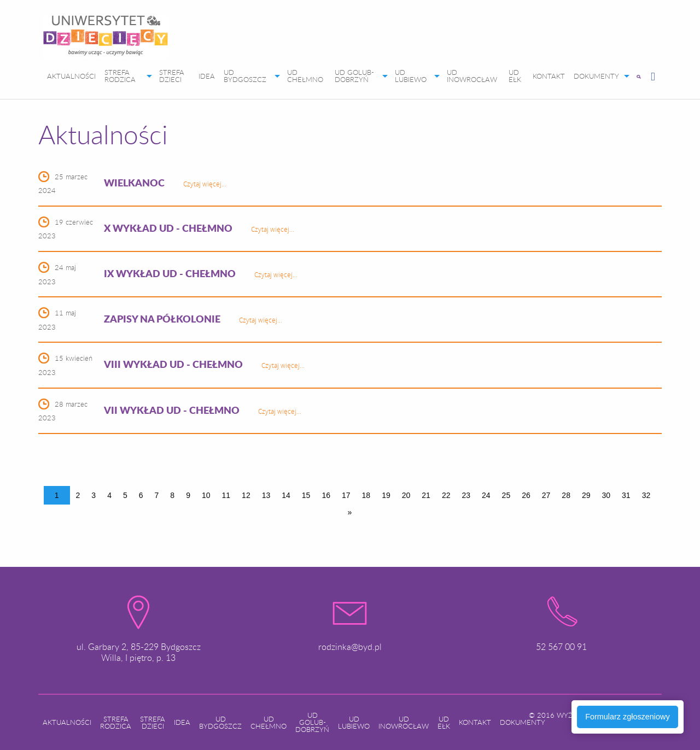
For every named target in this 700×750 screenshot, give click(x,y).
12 (246, 495)
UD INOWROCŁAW (472, 76)
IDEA (207, 76)
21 (426, 495)
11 (226, 495)
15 (306, 495)
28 (566, 495)
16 (326, 495)
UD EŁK (515, 76)
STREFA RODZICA (120, 76)
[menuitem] (105, 39)
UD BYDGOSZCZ (245, 76)
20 (406, 495)
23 (466, 495)
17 (346, 495)
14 (286, 495)
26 (526, 495)
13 (266, 495)
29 (586, 495)
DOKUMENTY (596, 76)
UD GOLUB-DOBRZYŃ (354, 76)
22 (446, 495)
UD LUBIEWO (411, 76)
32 (646, 495)
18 (366, 495)
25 (506, 495)
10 (206, 495)
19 (386, 495)
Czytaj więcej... (205, 184)
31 (626, 495)
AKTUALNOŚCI (71, 76)
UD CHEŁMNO (305, 76)
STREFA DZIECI (172, 76)
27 (546, 495)
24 (486, 495)
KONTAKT (549, 76)
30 (606, 495)
